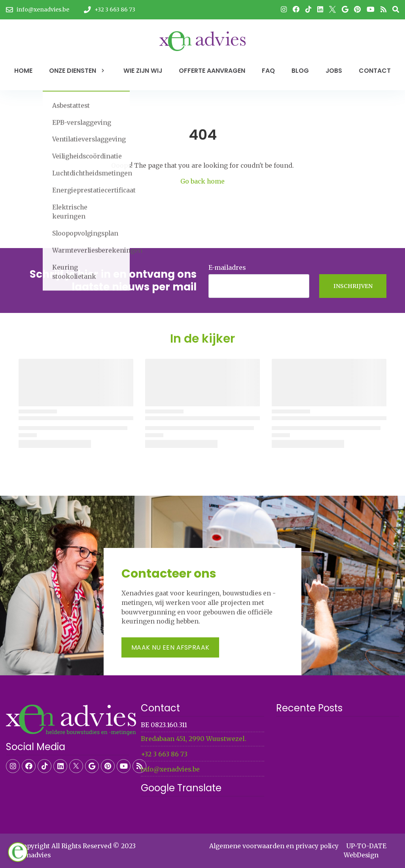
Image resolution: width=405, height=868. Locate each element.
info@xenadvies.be (170, 769)
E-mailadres (227, 268)
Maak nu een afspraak (170, 647)
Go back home (202, 181)
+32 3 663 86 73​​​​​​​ (164, 754)
